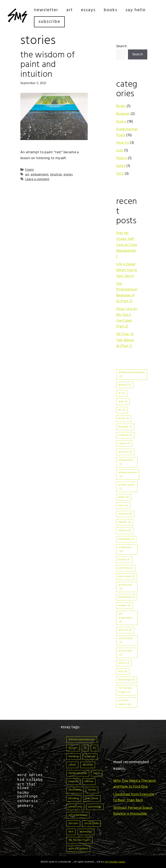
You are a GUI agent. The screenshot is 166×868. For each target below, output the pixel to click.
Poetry (122, 158)
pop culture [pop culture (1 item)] (127, 576)
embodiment (40, 175)
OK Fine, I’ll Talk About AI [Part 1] (125, 340)
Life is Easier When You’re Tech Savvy (127, 270)
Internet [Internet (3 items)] (125, 522)
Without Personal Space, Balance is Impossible (133, 811)
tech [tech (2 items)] (123, 671)
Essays (88, 10)
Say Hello (136, 10)
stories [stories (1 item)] (124, 663)
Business (123, 114)
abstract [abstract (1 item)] (125, 385)
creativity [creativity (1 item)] (125, 435)
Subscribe (49, 22)
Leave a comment (37, 179)
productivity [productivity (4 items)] (125, 587)
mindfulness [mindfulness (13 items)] (125, 549)
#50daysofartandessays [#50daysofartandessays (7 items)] (132, 374)
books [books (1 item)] (124, 418)
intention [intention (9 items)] (125, 514)
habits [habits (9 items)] (124, 497)
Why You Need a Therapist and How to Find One (135, 784)
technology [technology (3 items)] (127, 680)
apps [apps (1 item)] (123, 402)
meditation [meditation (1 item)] (126, 539)
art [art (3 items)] (122, 410)
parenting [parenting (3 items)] (126, 568)
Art (70, 10)
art (27, 175)
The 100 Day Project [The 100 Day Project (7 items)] (125, 690)
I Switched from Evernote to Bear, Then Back (134, 797)
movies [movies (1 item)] (124, 560)
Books (111, 10)
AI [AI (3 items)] (122, 393)
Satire (121, 166)
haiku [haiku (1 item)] (123, 506)
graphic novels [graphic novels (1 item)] (126, 487)
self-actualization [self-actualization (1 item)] (125, 618)
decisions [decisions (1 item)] (125, 452)
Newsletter (46, 10)
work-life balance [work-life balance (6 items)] (125, 702)
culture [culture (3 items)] (124, 443)
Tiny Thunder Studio (115, 862)
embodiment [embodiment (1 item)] (125, 462)
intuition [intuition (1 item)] (125, 531)
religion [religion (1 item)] (124, 605)
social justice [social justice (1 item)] (126, 640)
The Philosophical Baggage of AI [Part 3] (127, 293)
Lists (120, 151)
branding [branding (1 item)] (125, 427)
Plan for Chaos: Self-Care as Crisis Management (127, 245)
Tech (120, 174)
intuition (56, 175)
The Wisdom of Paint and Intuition (48, 65)
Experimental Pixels (127, 132)
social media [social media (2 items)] (125, 653)
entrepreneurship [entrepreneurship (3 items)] (128, 474)
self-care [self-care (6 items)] (125, 630)
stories (68, 175)
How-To (123, 143)
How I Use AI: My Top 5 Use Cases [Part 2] (127, 318)
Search (122, 46)
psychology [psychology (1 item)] (127, 597)
